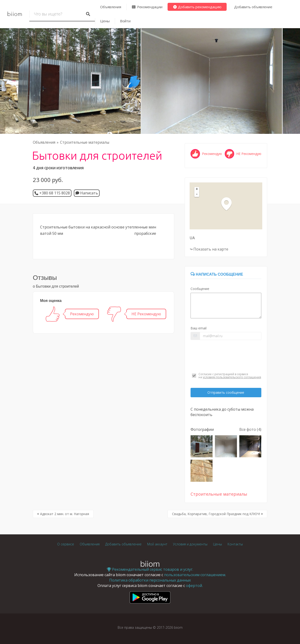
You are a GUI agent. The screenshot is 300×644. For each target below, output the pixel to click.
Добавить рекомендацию (197, 7)
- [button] (197, 194)
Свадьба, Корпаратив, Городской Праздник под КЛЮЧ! (216, 514)
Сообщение (200, 289)
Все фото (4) (250, 429)
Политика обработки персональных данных (150, 580)
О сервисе (66, 544)
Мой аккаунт (157, 544)
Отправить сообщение (226, 392)
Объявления (111, 7)
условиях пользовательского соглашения (232, 377)
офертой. (194, 586)
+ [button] (197, 189)
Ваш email (199, 328)
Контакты (235, 544)
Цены (105, 21)
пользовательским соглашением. (195, 575)
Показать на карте (211, 249)
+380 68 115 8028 (55, 193)
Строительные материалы (85, 142)
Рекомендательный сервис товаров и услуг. (150, 569)
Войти (125, 21)
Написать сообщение (217, 274)
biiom (15, 14)
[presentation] (226, 356)
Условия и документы (190, 544)
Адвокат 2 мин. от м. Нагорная (65, 514)
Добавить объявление (253, 7)
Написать (87, 193)
